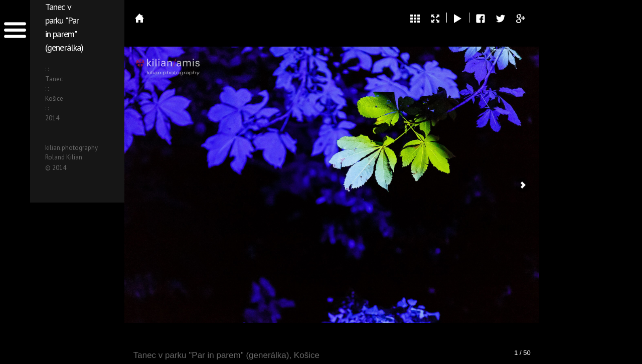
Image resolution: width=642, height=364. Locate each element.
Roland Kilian (64, 157)
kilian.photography (71, 148)
